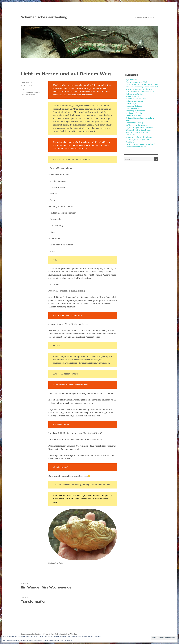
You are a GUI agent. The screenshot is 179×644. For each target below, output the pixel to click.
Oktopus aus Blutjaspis (134, 106)
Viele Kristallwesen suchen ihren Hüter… (140, 92)
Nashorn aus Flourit (133, 97)
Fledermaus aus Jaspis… (134, 94)
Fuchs (38, 92)
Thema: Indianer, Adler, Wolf (136, 82)
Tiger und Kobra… (132, 80)
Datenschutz (48, 634)
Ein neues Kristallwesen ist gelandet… (139, 137)
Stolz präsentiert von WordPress (67, 634)
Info (22, 89)
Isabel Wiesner (26, 83)
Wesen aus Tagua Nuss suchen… (137, 132)
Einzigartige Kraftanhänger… (136, 111)
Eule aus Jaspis (131, 104)
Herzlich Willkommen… (145, 18)
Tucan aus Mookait (132, 108)
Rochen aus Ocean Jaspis (135, 101)
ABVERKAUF (130, 135)
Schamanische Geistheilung (44, 17)
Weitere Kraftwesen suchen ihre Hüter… (140, 89)
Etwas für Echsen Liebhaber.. (136, 99)
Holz (23, 95)
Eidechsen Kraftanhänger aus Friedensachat (142, 87)
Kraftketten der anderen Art (136, 147)
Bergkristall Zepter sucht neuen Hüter (139, 128)
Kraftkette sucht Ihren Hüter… (137, 125)
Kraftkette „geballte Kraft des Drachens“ (140, 144)
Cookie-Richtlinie (66, 641)
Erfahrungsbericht (28, 92)
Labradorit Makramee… (134, 116)
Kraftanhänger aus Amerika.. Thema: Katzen (142, 85)
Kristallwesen (30, 95)
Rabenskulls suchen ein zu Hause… (138, 130)
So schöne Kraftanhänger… (135, 113)
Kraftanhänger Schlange (134, 123)
